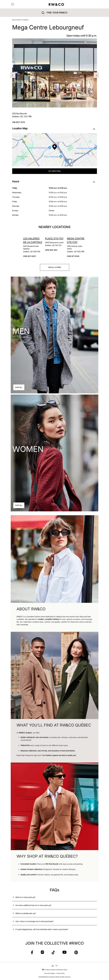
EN (53, 966)
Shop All (19, 387)
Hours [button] (54, 182)
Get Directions (55, 171)
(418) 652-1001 (51, 250)
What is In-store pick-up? (25, 897)
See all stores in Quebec (20, 20)
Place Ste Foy (54, 239)
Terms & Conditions (50, 973)
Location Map (54, 128)
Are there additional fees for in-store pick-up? (33, 905)
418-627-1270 (19, 122)
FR (56, 966)
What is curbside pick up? (26, 913)
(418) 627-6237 (30, 256)
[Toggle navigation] (13, 4)
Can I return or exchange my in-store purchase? (34, 921)
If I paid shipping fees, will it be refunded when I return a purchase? (42, 929)
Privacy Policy (61, 973)
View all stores (55, 267)
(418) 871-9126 (73, 256)
